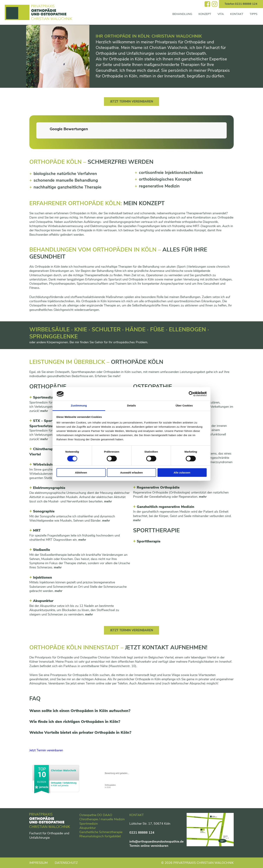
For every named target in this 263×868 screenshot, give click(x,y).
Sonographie (44, 512)
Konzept (205, 14)
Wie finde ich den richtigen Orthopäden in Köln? (75, 723)
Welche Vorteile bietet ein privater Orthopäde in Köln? (80, 733)
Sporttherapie (149, 542)
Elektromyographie (49, 488)
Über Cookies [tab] (184, 405)
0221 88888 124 (142, 833)
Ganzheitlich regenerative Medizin (165, 507)
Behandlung (182, 14)
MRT (37, 531)
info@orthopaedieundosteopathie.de (157, 842)
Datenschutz (66, 863)
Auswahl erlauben (131, 473)
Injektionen (42, 578)
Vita (221, 14)
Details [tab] (131, 405)
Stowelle (42, 550)
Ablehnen (81, 473)
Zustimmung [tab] (79, 405)
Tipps (254, 14)
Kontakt (237, 14)
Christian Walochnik (64, 771)
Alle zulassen (182, 473)
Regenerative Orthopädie (158, 488)
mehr (44, 411)
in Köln (110, 787)
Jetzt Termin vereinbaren (131, 102)
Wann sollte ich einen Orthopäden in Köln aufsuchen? (80, 711)
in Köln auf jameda (64, 785)
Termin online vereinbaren (149, 846)
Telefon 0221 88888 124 (241, 4)
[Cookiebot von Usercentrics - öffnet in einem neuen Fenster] (191, 394)
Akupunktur (43, 601)
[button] (36, 142)
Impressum (38, 863)
